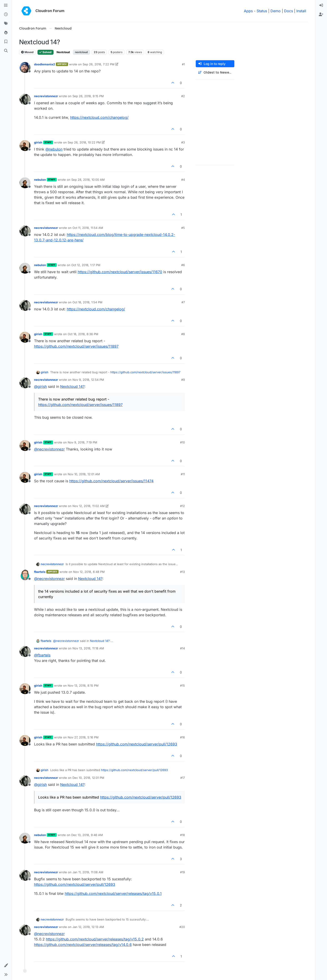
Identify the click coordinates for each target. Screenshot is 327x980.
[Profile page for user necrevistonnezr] (25, 99)
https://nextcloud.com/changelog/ (99, 117)
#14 (182, 648)
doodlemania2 (45, 64)
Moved (27, 52)
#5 (183, 228)
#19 (182, 872)
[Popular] (6, 33)
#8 (183, 334)
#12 (182, 506)
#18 (182, 835)
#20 (182, 927)
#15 (182, 686)
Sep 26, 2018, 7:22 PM (99, 64)
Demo (276, 11)
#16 (182, 737)
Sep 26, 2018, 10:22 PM (84, 142)
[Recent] (6, 15)
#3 (183, 142)
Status (262, 11)
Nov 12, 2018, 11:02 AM (89, 506)
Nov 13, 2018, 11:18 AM (88, 648)
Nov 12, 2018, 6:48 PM (89, 572)
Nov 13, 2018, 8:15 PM (83, 686)
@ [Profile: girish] (40, 386)
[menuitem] (321, 5)
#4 (183, 180)
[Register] (321, 15)
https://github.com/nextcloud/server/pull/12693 (137, 744)
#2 (183, 96)
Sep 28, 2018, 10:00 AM (88, 180)
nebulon (40, 180)
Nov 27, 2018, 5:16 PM (83, 737)
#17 (183, 778)
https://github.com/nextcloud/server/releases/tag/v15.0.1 (113, 893)
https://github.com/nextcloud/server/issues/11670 (120, 272)
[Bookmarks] (6, 42)
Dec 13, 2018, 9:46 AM (87, 835)
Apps (248, 11)
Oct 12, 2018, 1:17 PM (86, 265)
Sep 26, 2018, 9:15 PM (88, 96)
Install (301, 11)
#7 (183, 302)
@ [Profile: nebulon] (54, 149)
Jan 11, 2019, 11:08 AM (88, 872)
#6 (183, 265)
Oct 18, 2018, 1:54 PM (87, 302)
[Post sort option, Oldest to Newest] (215, 73)
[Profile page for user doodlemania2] (25, 67)
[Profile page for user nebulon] (25, 183)
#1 (183, 64)
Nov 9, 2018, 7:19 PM (82, 442)
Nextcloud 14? (72, 386)
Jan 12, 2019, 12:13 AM (88, 927)
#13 (182, 572)
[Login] (321, 5)
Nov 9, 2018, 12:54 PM (88, 380)
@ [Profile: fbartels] (42, 655)
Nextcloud (63, 52)
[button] (6, 965)
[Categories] (6, 5)
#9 (183, 380)
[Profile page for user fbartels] (25, 575)
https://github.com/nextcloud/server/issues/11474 (111, 481)
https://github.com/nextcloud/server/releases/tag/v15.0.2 (95, 939)
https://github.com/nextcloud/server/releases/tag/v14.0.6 (83, 945)
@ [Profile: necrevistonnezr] (49, 449)
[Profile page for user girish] (25, 146)
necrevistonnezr (46, 96)
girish (38, 142)
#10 (182, 442)
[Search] (6, 51)
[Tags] (6, 24)
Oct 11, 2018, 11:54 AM (88, 228)
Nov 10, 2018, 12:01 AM (84, 474)
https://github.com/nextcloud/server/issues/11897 (76, 346)
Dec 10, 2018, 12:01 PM (88, 778)
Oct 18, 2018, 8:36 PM (83, 334)
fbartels (40, 572)
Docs (289, 11)
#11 (183, 474)
